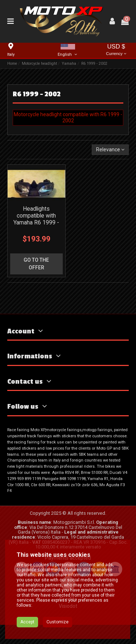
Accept (27, 622)
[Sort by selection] (110, 150)
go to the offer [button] (36, 264)
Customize (57, 622)
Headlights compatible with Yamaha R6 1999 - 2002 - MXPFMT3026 (36, 222)
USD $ (116, 50)
